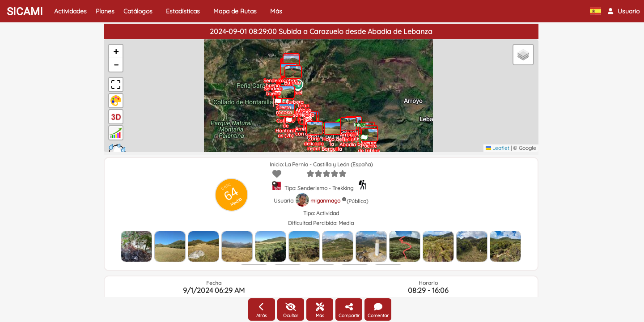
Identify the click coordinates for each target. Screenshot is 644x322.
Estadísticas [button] (183, 11)
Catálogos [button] (138, 11)
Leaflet (498, 148)
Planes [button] (105, 11)
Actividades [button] (70, 11)
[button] (624, 11)
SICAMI (25, 12)
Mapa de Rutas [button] (235, 11)
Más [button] (276, 11)
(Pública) (357, 201)
